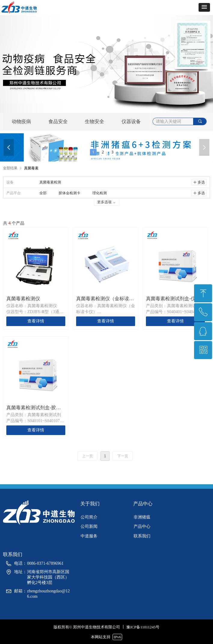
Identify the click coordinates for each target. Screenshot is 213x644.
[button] (204, 7)
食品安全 (58, 121)
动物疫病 (21, 121)
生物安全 (94, 121)
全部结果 (10, 168)
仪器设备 (131, 121)
